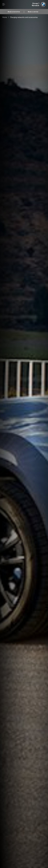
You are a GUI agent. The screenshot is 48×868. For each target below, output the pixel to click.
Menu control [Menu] (4, 4)
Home (5, 17)
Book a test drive (14, 12)
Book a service (33, 12)
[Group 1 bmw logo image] (39, 5)
